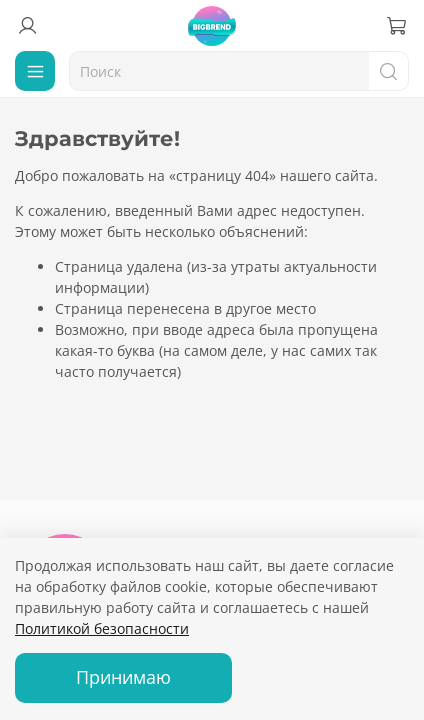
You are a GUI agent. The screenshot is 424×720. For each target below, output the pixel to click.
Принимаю (123, 677)
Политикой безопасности (102, 628)
